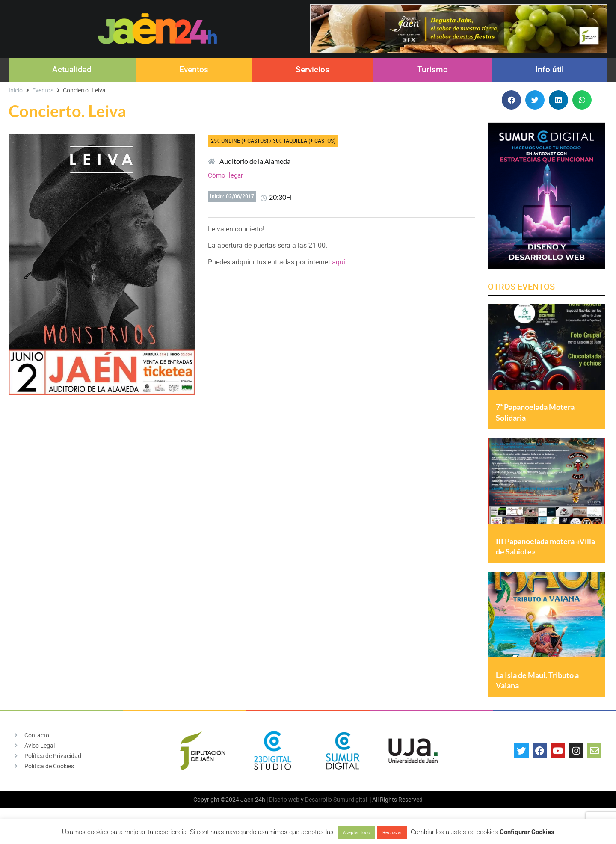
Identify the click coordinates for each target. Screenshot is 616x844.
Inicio (16, 90)
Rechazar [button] (392, 833)
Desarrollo (318, 808)
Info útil (550, 70)
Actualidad (72, 70)
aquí (339, 262)
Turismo (432, 70)
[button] (511, 100)
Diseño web (284, 808)
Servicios (312, 70)
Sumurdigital (350, 808)
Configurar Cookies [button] (527, 832)
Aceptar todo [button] (356, 833)
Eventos (194, 70)
